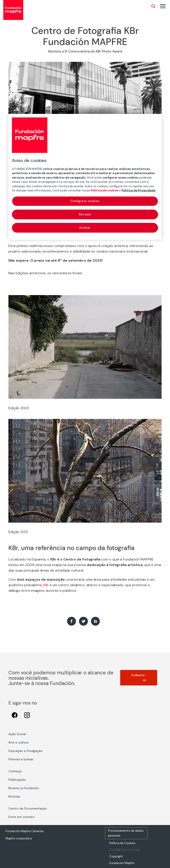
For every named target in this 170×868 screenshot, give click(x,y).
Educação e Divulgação (25, 751)
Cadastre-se (139, 678)
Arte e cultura (18, 742)
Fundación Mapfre (122, 863)
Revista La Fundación (24, 788)
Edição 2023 (19, 408)
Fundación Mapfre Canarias (25, 831)
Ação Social (17, 734)
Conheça (15, 771)
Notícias (14, 796)
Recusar (85, 214)
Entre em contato (21, 817)
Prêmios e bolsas (21, 759)
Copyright (116, 856)
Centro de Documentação (28, 808)
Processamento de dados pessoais (126, 833)
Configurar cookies (125, 850)
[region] (85, 177)
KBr (46, 585)
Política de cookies (105, 190)
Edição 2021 (18, 532)
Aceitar (85, 228)
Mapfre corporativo (19, 838)
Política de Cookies (122, 843)
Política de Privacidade (138, 190)
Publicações (17, 780)
